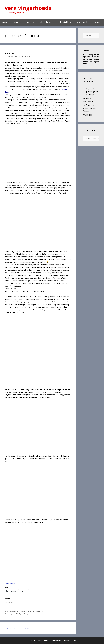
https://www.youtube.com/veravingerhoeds (91, 56)
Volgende (27, 628)
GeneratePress (69, 640)
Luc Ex (10, 52)
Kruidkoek (88, 115)
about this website (48, 22)
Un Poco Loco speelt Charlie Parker (89, 108)
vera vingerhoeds (28, 8)
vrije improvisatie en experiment (32, 612)
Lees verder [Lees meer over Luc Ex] (10, 584)
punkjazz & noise (13, 612)
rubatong (24, 614)
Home (5, 22)
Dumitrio (87, 98)
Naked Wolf (16, 614)
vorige (8, 628)
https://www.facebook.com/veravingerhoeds (91, 62)
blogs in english (83, 22)
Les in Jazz (31, 22)
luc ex (9, 614)
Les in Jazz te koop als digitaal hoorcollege (91, 91)
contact (97, 22)
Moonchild (88, 102)
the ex (30, 614)
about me (19, 22)
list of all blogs (66, 22)
